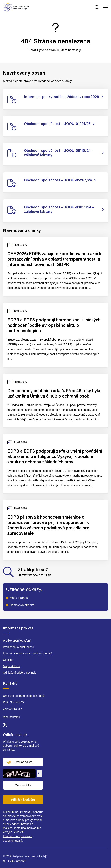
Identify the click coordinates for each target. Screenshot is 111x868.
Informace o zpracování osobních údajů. (18, 838)
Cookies (8, 660)
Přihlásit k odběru (23, 800)
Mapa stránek (19, 598)
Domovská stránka (22, 605)
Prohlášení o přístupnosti (19, 647)
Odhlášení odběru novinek (19, 673)
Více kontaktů (12, 717)
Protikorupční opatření (17, 641)
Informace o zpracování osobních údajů (28, 653)
